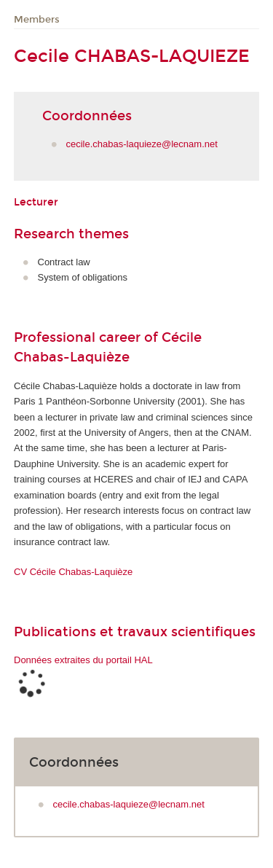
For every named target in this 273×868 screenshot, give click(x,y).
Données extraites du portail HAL (83, 660)
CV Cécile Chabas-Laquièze (73, 572)
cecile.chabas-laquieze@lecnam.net (142, 144)
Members (37, 20)
